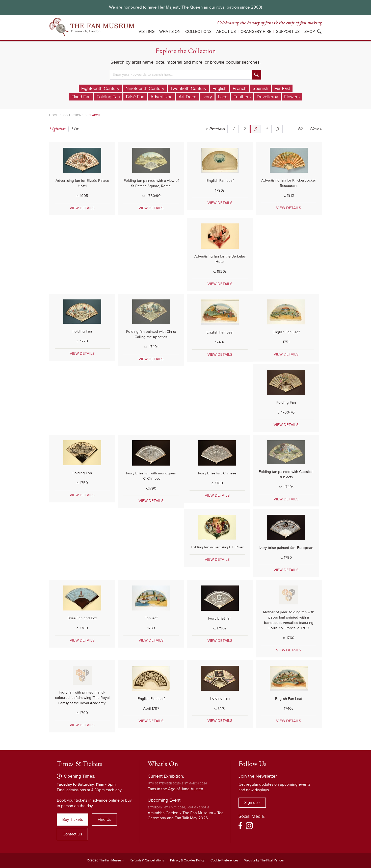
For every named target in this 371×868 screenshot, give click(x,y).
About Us (226, 32)
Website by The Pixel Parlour (264, 860)
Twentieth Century (188, 88)
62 (301, 129)
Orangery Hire (256, 32)
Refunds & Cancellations (147, 860)
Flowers (292, 97)
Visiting (147, 32)
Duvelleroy (267, 97)
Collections (198, 32)
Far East (282, 88)
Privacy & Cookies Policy (187, 860)
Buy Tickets (73, 820)
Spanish (260, 88)
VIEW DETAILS (82, 208)
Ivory (207, 97)
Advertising (162, 97)
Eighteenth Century (100, 88)
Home (54, 115)
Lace (223, 97)
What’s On (170, 32)
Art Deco (188, 97)
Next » (316, 129)
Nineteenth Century (145, 88)
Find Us (104, 820)
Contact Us (72, 834)
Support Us (288, 32)
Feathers (242, 97)
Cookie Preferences (224, 860)
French (240, 88)
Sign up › (252, 803)
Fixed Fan (81, 97)
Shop (310, 32)
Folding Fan (108, 97)
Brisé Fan (135, 97)
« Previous (215, 129)
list (75, 129)
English (220, 88)
